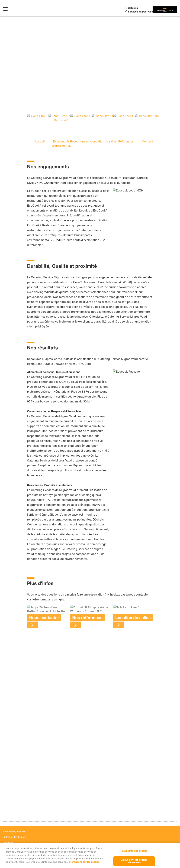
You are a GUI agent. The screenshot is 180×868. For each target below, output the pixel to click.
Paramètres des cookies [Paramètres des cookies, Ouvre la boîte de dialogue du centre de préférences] (134, 856)
